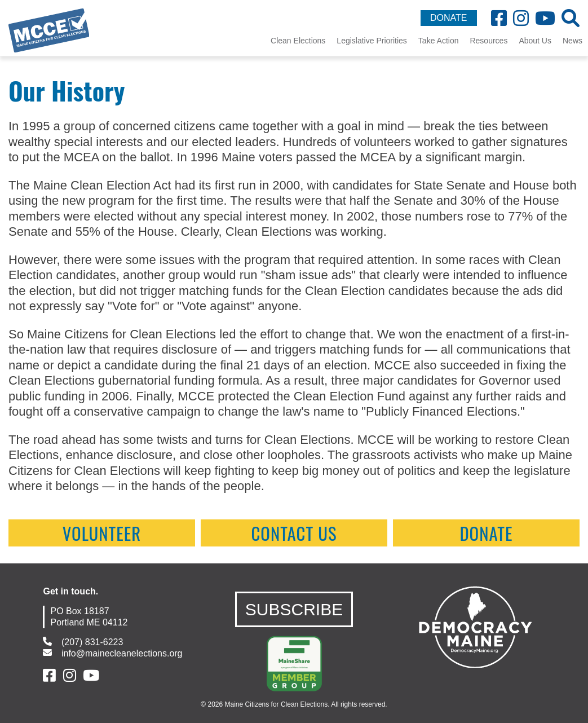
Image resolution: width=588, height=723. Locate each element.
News (572, 41)
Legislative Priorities (372, 41)
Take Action (439, 41)
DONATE (448, 18)
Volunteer (102, 533)
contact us (294, 533)
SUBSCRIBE (294, 609)
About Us (535, 41)
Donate (486, 533)
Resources (488, 41)
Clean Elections (298, 41)
